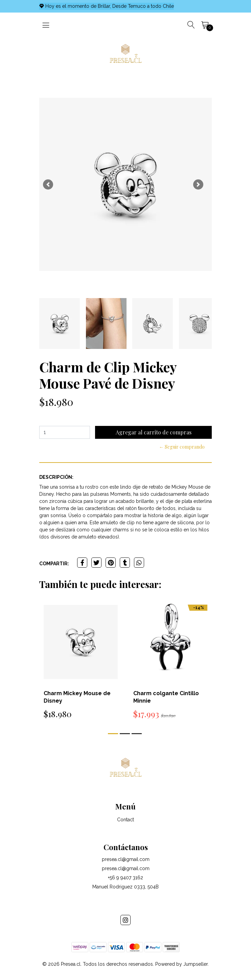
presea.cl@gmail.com (126, 859)
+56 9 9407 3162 (125, 878)
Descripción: (56, 477)
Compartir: (54, 564)
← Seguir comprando (182, 447)
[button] (48, 184)
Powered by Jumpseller (181, 964)
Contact (125, 820)
